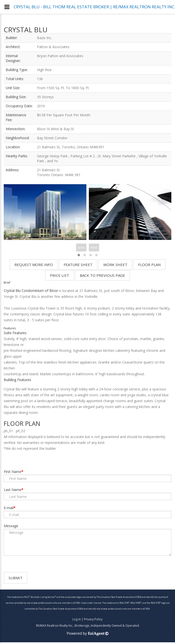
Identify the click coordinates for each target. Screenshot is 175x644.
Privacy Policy (93, 621)
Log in (77, 621)
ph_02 (21, 431)
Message (11, 526)
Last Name (12, 490)
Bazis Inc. (44, 38)
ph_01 (8, 431)
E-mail (9, 508)
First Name (12, 472)
